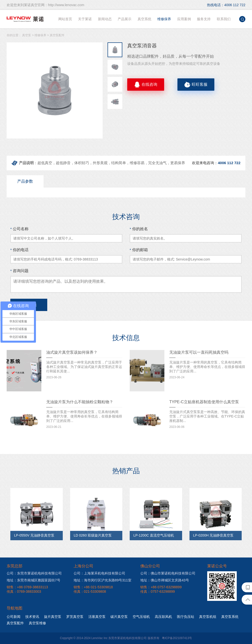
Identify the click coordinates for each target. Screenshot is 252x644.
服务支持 (204, 19)
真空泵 (27, 35)
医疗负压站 (186, 617)
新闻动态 (105, 19)
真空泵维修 (37, 623)
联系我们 (224, 19)
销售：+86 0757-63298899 (161, 587)
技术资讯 (32, 617)
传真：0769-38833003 (24, 592)
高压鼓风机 (163, 617)
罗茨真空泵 (75, 617)
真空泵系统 (230, 617)
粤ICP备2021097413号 (177, 638)
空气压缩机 (141, 617)
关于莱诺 (85, 19)
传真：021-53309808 (90, 592)
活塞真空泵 (97, 617)
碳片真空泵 (119, 617)
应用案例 (184, 19)
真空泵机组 (208, 617)
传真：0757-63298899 (157, 592)
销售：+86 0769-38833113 (27, 587)
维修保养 (164, 19)
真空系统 (144, 19)
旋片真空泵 (53, 617)
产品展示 (125, 19)
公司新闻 (14, 617)
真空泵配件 (57, 35)
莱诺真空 (25, 19)
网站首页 (65, 19)
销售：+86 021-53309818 (93, 587)
